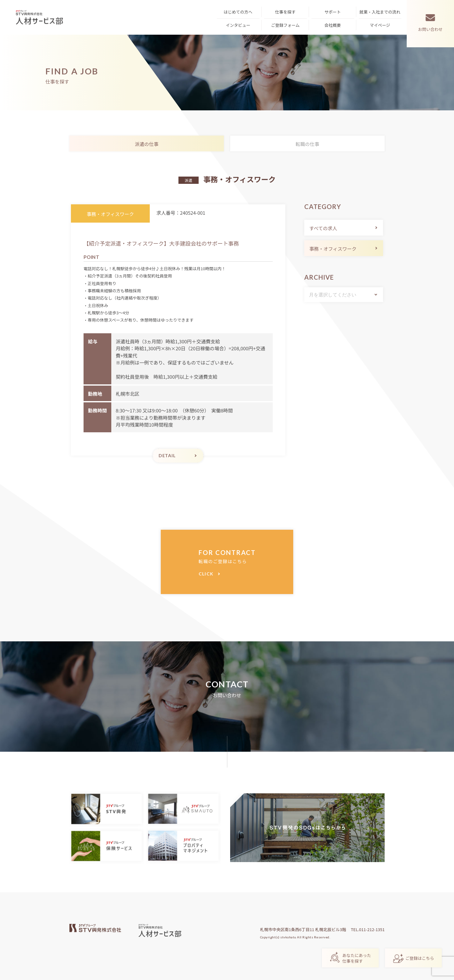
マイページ (380, 25)
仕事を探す (285, 12)
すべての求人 (323, 228)
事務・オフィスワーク (333, 249)
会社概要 (333, 25)
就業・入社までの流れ (380, 12)
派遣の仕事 (146, 144)
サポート (333, 12)
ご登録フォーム (285, 25)
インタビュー (238, 25)
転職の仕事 (307, 144)
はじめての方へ (238, 12)
